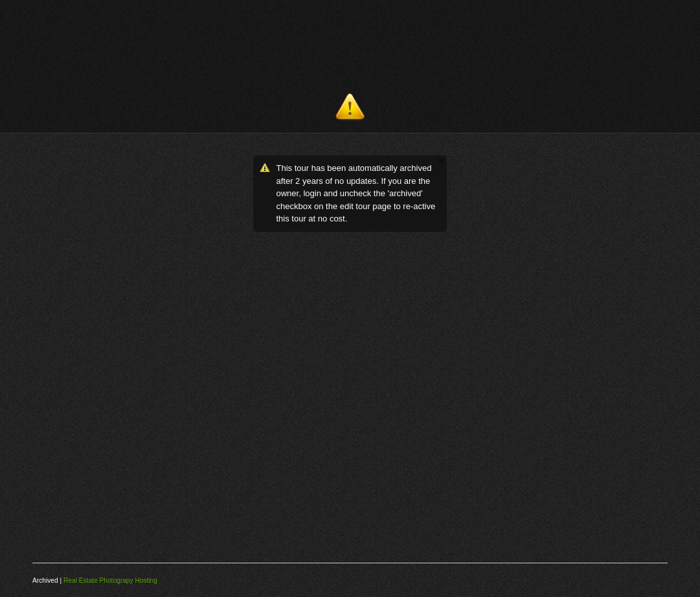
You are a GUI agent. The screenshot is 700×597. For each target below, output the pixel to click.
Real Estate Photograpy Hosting (110, 580)
